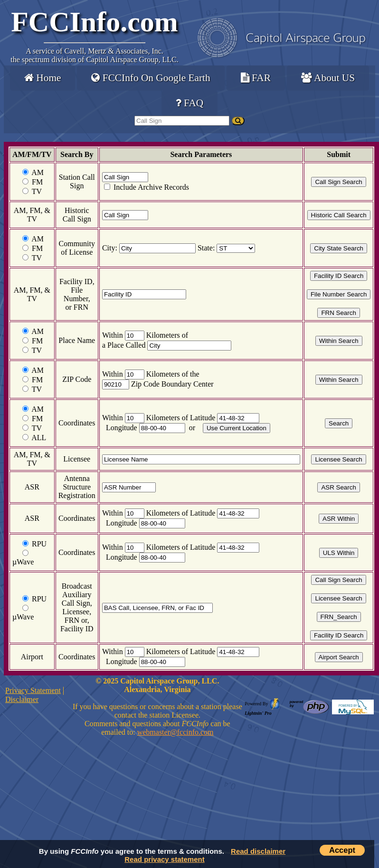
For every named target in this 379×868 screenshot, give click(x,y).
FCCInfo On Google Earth (151, 78)
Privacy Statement (33, 690)
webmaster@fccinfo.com (175, 732)
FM (37, 182)
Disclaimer (22, 699)
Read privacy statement (164, 859)
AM (38, 172)
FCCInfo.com (95, 22)
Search (339, 423)
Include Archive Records (150, 187)
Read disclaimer (258, 851)
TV (37, 191)
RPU (39, 544)
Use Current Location (237, 428)
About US (328, 78)
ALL (39, 438)
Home (43, 78)
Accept (342, 850)
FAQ (189, 103)
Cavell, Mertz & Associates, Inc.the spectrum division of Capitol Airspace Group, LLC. (94, 55)
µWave (23, 562)
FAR (256, 78)
